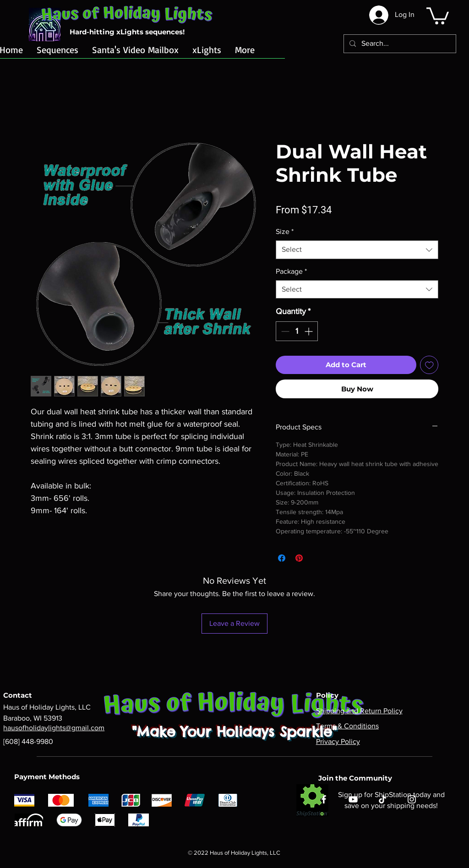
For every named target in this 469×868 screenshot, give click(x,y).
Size (285, 231)
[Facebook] (324, 799)
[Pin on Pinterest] (299, 558)
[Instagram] (412, 799)
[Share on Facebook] (282, 558)
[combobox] (357, 250)
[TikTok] (382, 799)
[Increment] (309, 331)
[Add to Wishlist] (429, 365)
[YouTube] (353, 799)
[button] (438, 15)
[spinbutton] (297, 331)
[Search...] (399, 44)
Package (291, 271)
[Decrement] (284, 331)
